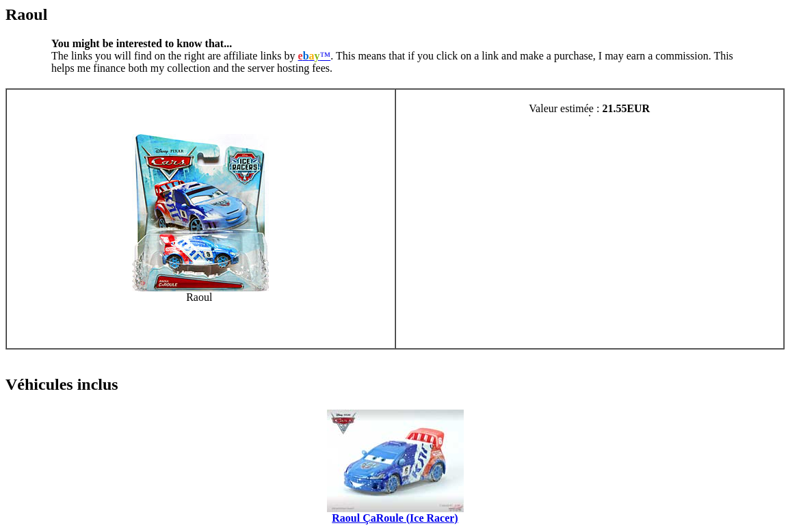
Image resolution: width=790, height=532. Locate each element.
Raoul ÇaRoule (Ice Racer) (395, 518)
